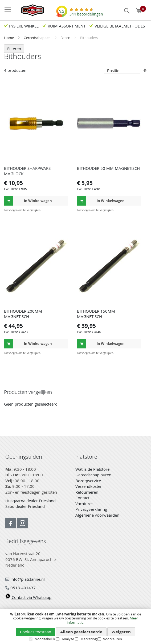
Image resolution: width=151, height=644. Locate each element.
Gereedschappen (38, 38)
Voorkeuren (113, 639)
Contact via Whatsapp (28, 597)
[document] (75, 627)
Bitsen (66, 38)
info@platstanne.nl (25, 579)
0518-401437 (21, 588)
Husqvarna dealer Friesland (30, 501)
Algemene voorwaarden (97, 515)
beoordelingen (86, 12)
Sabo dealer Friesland (25, 506)
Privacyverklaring (91, 509)
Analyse (68, 639)
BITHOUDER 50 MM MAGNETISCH (108, 168)
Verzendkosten (89, 486)
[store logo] (30, 10)
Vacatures (84, 504)
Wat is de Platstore (92, 469)
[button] (63, 210)
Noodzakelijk (45, 639)
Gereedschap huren (93, 475)
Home (9, 38)
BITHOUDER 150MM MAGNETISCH (96, 314)
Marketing (89, 639)
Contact (82, 498)
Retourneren (87, 492)
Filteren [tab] (14, 49)
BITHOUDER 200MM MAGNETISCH (23, 314)
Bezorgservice (88, 481)
